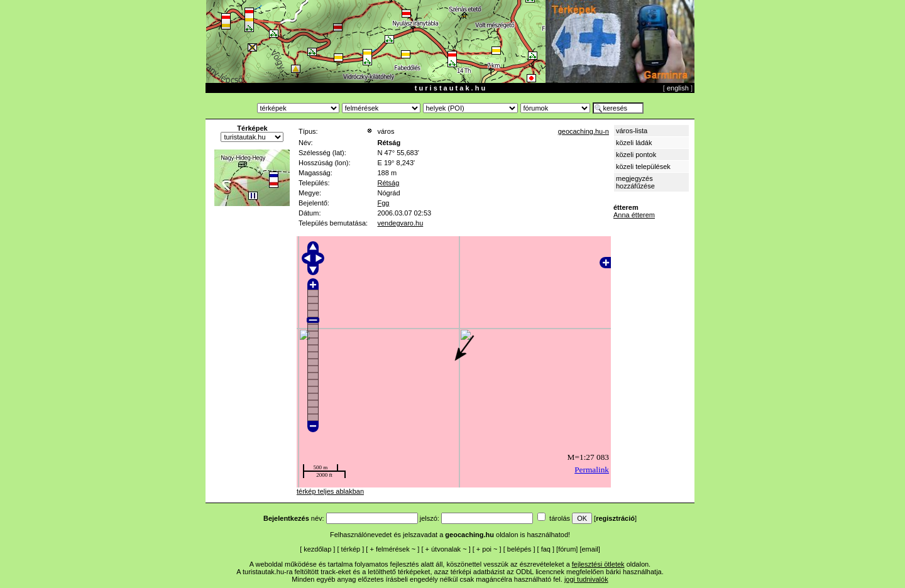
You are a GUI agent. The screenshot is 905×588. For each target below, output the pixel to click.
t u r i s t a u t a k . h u (450, 88)
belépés (519, 549)
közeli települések (643, 166)
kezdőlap (317, 549)
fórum (567, 549)
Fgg (383, 203)
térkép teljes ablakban (330, 491)
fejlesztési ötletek (598, 564)
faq (546, 549)
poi (487, 549)
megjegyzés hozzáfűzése (635, 182)
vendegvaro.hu (400, 223)
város (386, 131)
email (590, 549)
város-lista (632, 131)
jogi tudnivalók (586, 579)
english (678, 88)
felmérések (393, 549)
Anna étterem (634, 215)
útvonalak (446, 549)
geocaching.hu (469, 535)
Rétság (388, 183)
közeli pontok (636, 155)
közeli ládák (634, 143)
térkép (351, 549)
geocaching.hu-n (584, 131)
